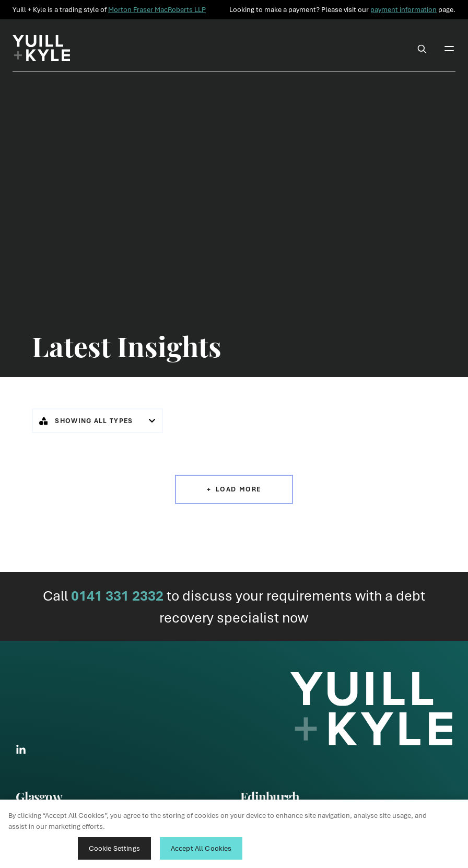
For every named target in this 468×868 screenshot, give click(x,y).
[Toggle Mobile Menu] (449, 48)
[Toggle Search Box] (422, 48)
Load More (238, 489)
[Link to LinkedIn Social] (21, 749)
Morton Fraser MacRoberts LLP (157, 9)
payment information (403, 9)
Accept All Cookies (201, 848)
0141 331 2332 (117, 595)
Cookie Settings (114, 848)
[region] (234, 834)
